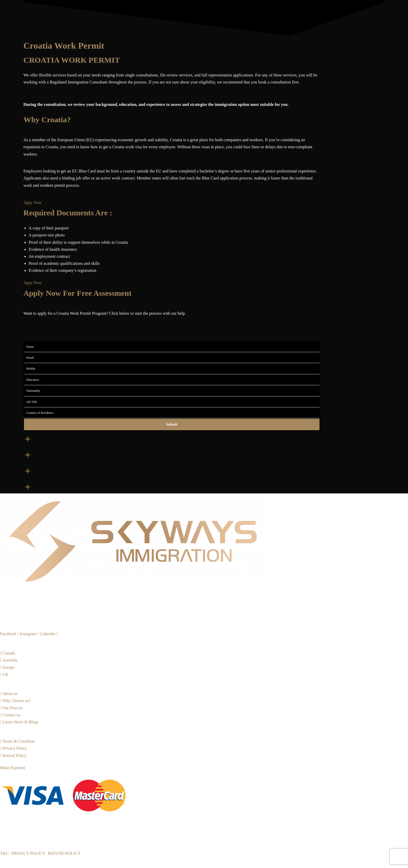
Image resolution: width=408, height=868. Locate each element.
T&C (4, 853)
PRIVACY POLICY (28, 853)
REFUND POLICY (64, 853)
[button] (33, 283)
